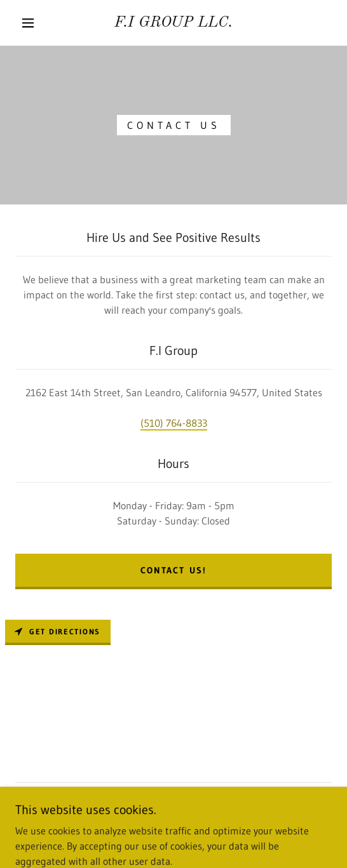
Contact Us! (173, 570)
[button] (31, 23)
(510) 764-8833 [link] (174, 423)
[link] (173, 23)
